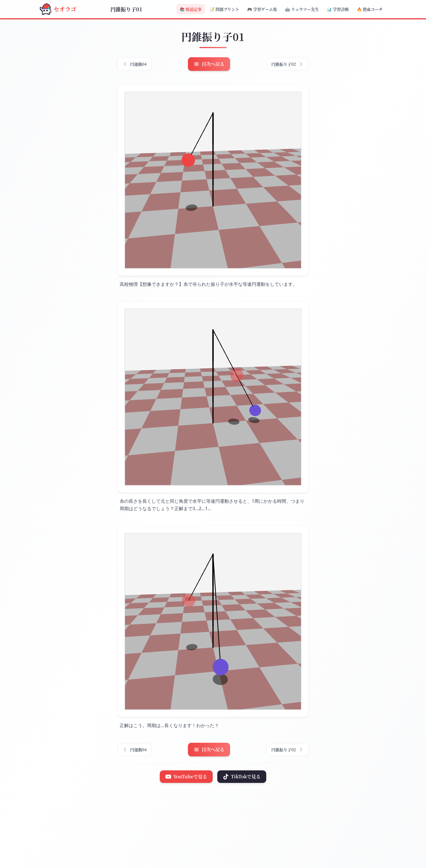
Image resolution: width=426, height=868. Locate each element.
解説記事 (191, 9)
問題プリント (224, 9)
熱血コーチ (370, 9)
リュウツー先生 (302, 9)
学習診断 (338, 9)
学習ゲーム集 (262, 9)
